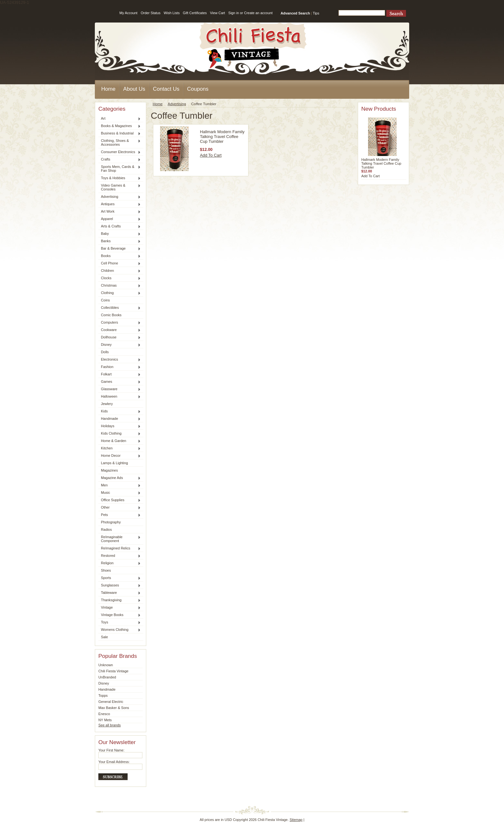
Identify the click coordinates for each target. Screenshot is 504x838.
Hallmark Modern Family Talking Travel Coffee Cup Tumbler (222, 137)
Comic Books (111, 315)
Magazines (109, 470)
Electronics (120, 360)
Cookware (120, 330)
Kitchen (120, 448)
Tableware (120, 593)
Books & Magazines (120, 126)
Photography (111, 522)
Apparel (120, 219)
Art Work (120, 212)
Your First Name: (111, 750)
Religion (120, 563)
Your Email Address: (114, 762)
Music (120, 493)
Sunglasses (120, 585)
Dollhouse (120, 337)
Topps (103, 695)
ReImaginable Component (120, 539)
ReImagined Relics (120, 548)
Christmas (120, 286)
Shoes (106, 570)
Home (158, 104)
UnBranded (107, 677)
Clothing (120, 293)
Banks (120, 241)
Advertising (120, 197)
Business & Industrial (120, 134)
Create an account (258, 13)
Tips (316, 13)
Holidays (120, 426)
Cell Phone (120, 263)
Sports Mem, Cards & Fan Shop (120, 169)
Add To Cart (211, 155)
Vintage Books (120, 615)
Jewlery (107, 404)
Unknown (106, 665)
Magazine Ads (120, 478)
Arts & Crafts (120, 226)
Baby (120, 234)
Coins (105, 300)
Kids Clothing (120, 434)
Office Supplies (120, 500)
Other (120, 508)
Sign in (234, 13)
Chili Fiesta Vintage (113, 671)
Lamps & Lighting (114, 463)
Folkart (120, 374)
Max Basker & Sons (114, 708)
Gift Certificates (195, 13)
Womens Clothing (120, 630)
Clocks (120, 278)
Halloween (120, 397)
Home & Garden (120, 441)
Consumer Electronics (120, 152)
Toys (120, 622)
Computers (120, 323)
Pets (120, 515)
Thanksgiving (120, 600)
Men (120, 485)
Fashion (120, 367)
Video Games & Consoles (120, 187)
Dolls (105, 352)
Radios (106, 530)
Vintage (120, 608)
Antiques (120, 204)
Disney (120, 345)
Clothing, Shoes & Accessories (120, 143)
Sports (120, 578)
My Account (128, 13)
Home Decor (120, 456)
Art (120, 119)
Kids (120, 411)
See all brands (110, 725)
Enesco (104, 714)
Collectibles (120, 308)
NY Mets (105, 720)
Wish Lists (172, 13)
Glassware (120, 389)
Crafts (120, 160)
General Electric (111, 702)
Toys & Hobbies (120, 178)
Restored (120, 556)
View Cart (217, 13)
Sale (104, 637)
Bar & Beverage (120, 249)
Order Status (151, 13)
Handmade (120, 419)
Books (120, 256)
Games (120, 382)
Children (120, 271)
